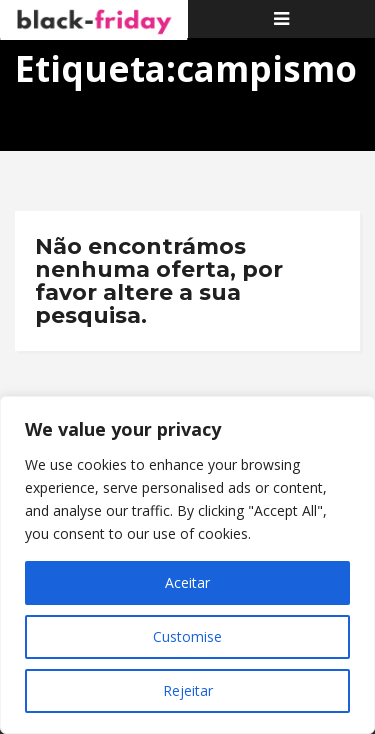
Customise (187, 636)
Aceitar (187, 582)
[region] (187, 565)
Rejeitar (188, 690)
